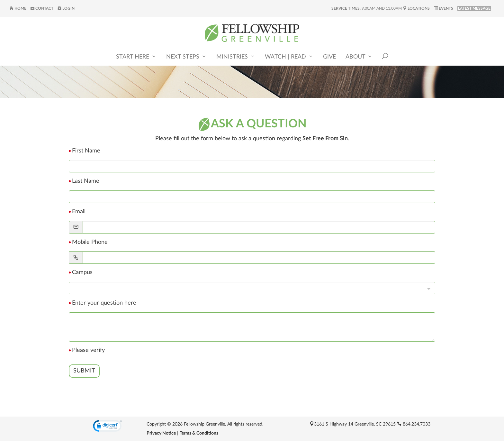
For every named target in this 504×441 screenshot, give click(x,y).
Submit (84, 371)
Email (79, 212)
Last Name (86, 181)
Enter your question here (104, 303)
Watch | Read (289, 56)
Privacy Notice (161, 433)
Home (18, 8)
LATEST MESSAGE (474, 8)
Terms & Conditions (199, 433)
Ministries (236, 56)
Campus (82, 272)
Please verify (88, 350)
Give (329, 57)
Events (444, 8)
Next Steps (186, 56)
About (359, 56)
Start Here (136, 56)
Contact (42, 8)
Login (66, 8)
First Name (86, 151)
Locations (416, 8)
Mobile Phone (90, 242)
